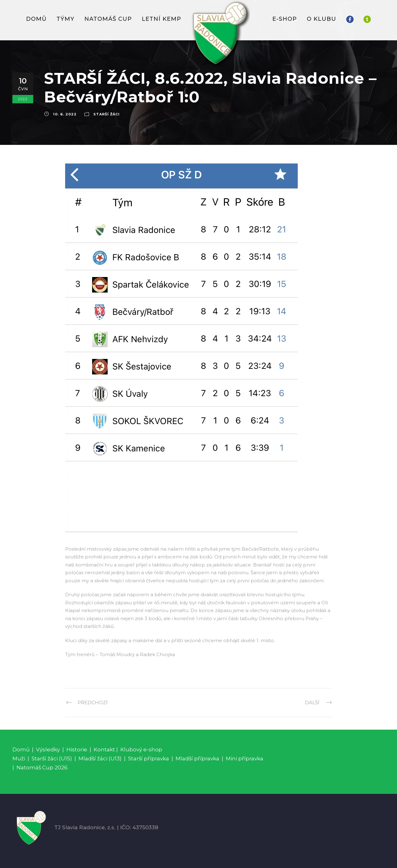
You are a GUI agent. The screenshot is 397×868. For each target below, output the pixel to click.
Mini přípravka (245, 758)
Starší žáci (107, 114)
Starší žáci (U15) (52, 758)
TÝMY (65, 19)
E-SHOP (285, 19)
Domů (21, 749)
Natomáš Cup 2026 (42, 767)
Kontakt (104, 749)
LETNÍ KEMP (161, 19)
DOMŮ (36, 19)
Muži (19, 758)
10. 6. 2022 (65, 114)
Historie (77, 749)
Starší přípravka (149, 758)
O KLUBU (321, 19)
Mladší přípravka (197, 758)
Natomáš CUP (108, 19)
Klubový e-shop (141, 749)
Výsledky (48, 749)
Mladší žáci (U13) (100, 758)
